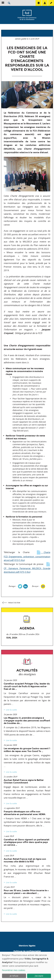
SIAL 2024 (12, 638)
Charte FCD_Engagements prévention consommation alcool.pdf (27, 556)
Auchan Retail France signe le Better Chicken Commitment (24, 781)
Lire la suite (11, 710)
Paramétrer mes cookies (14, 970)
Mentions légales (27, 946)
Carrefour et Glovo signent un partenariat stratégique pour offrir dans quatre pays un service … (27, 842)
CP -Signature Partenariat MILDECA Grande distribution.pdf (27, 568)
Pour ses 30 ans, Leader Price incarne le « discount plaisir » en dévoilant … (26, 892)
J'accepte (39, 976)
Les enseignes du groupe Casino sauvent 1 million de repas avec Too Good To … (27, 750)
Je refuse (14, 976)
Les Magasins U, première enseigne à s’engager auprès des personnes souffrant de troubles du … (27, 720)
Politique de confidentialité (27, 951)
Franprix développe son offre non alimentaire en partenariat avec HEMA (25, 813)
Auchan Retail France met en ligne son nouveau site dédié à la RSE (25, 860)
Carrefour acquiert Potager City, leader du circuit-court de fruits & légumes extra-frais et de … (27, 686)
